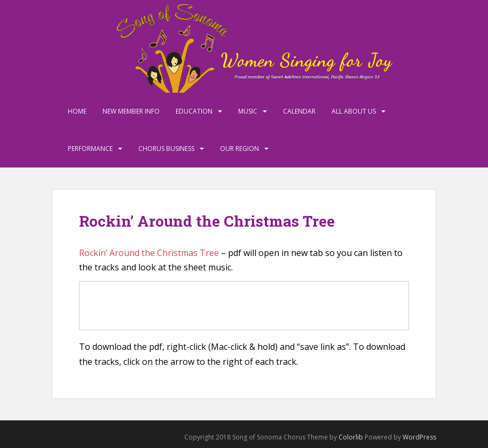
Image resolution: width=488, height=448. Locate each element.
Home (77, 111)
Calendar (299, 111)
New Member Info (131, 111)
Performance (90, 149)
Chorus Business (166, 149)
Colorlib (351, 437)
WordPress (419, 437)
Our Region (239, 149)
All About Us (354, 111)
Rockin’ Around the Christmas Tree (149, 253)
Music (248, 111)
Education (194, 111)
